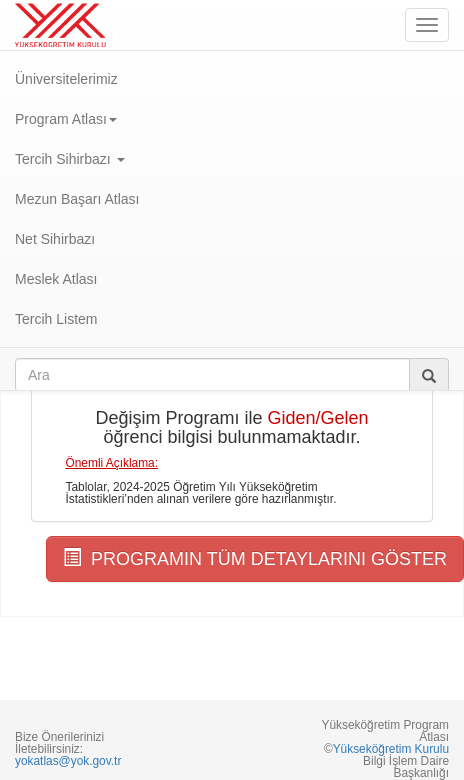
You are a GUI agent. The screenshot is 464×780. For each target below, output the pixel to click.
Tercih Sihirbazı (70, 159)
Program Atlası (66, 119)
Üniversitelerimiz (66, 79)
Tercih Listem (56, 319)
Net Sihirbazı (55, 239)
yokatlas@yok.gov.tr (68, 761)
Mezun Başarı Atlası (77, 199)
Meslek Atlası (56, 279)
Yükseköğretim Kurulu (391, 749)
